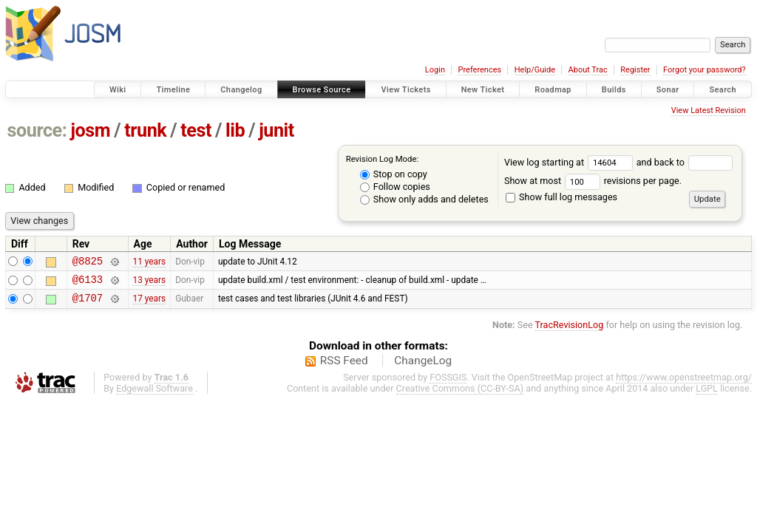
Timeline (173, 90)
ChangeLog (423, 367)
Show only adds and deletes (424, 199)
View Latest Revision (709, 110)
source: (37, 130)
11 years (149, 262)
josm (90, 130)
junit (276, 130)
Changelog (241, 90)
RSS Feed (344, 367)
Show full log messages (561, 197)
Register (635, 70)
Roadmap (553, 90)
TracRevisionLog (570, 331)
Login (435, 70)
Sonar (668, 90)
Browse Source (322, 90)
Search (723, 90)
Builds (614, 90)
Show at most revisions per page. (593, 181)
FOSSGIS (448, 384)
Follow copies (395, 187)
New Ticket (483, 90)
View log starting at (570, 162)
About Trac (588, 70)
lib (235, 130)
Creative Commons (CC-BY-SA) (460, 395)
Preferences (479, 70)
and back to (685, 162)
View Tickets (405, 90)
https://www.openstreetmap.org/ (684, 384)
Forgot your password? (705, 70)
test (196, 130)
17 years (149, 304)
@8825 (88, 263)
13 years (149, 283)
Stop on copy (394, 174)
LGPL (707, 395)
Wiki (118, 90)
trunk (145, 130)
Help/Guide (535, 70)
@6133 (88, 283)
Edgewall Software (155, 395)
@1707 (88, 304)
